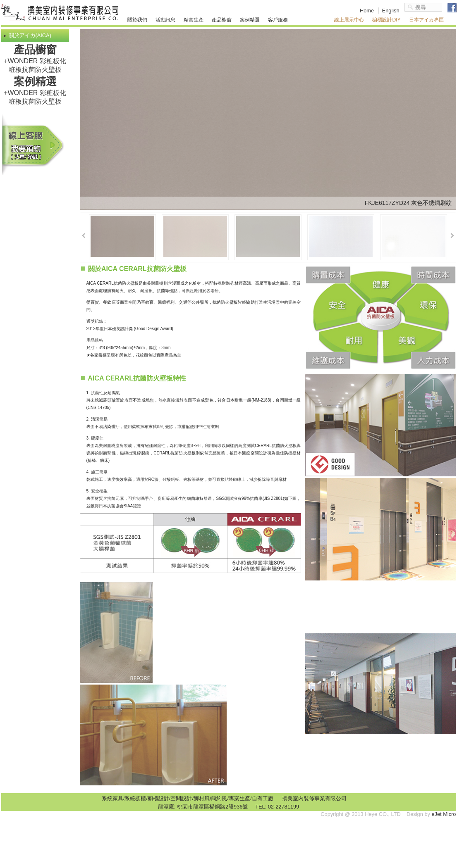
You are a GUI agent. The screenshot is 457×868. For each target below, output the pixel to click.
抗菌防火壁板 (42, 70)
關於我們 (137, 20)
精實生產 (194, 20)
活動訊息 (165, 20)
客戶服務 (278, 20)
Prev (84, 236)
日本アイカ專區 (426, 20)
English (391, 11)
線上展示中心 (349, 20)
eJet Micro (444, 814)
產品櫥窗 (222, 20)
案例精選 (250, 20)
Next (452, 236)
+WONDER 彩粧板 (32, 61)
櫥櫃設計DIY (386, 20)
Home (367, 11)
